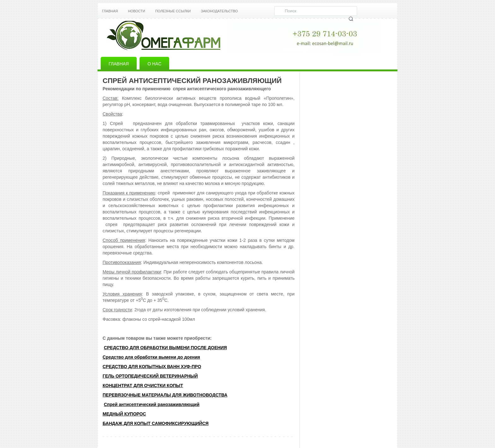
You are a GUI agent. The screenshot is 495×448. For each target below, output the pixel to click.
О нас (154, 64)
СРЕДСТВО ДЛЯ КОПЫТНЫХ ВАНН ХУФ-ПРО (152, 367)
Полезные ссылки (173, 11)
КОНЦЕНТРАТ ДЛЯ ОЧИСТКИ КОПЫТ (143, 385)
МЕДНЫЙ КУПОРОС (124, 414)
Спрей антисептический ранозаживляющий (152, 404)
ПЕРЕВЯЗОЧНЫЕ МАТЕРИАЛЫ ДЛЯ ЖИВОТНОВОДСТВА (165, 395)
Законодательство (219, 11)
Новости (136, 11)
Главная (110, 11)
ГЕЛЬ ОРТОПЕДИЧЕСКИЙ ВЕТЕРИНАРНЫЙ (150, 376)
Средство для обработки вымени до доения (151, 357)
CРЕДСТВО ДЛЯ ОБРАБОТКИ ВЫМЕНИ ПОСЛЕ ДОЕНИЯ (165, 348)
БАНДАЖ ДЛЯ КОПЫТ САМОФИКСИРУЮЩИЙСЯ (156, 423)
